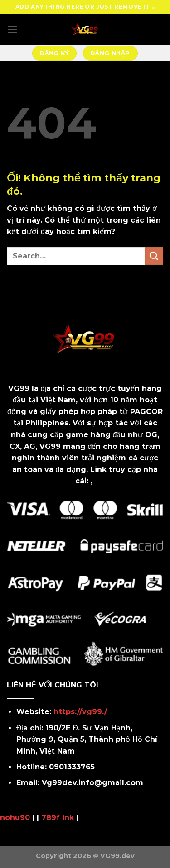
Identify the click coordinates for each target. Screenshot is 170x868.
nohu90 (15, 818)
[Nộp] (154, 256)
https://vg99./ (80, 712)
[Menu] (12, 29)
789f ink (58, 818)
